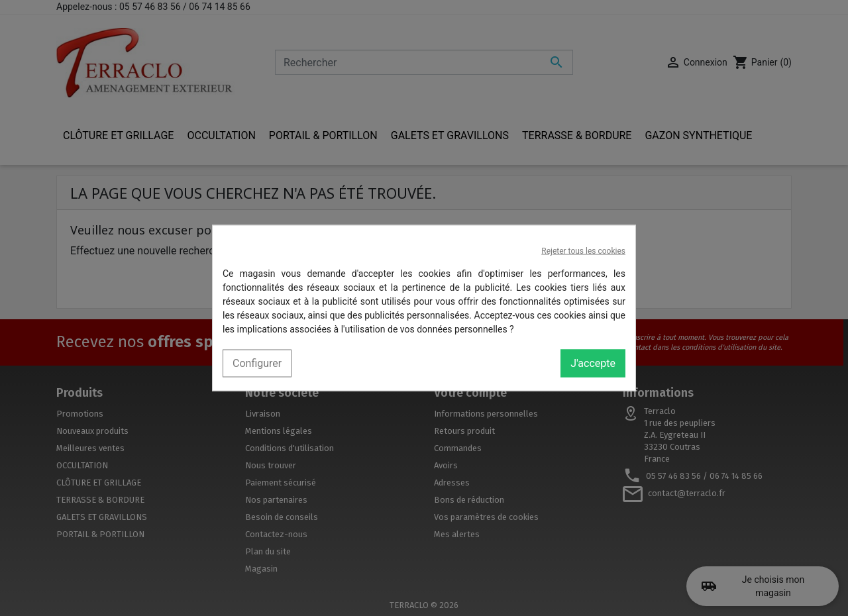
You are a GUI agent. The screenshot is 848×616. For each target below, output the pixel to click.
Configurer (257, 363)
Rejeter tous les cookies (583, 251)
